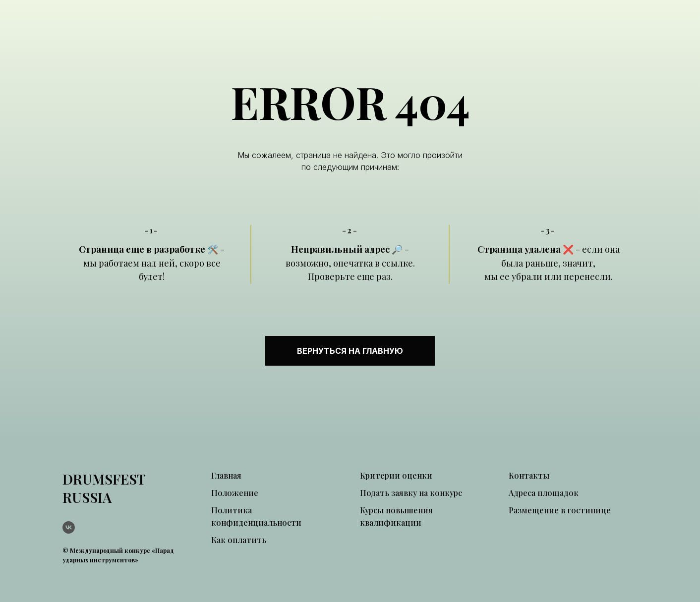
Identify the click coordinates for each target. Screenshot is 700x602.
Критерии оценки (396, 475)
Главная (226, 475)
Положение (235, 493)
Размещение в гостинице (560, 510)
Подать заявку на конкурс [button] (411, 493)
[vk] (69, 527)
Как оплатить (239, 540)
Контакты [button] (529, 475)
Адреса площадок (544, 493)
